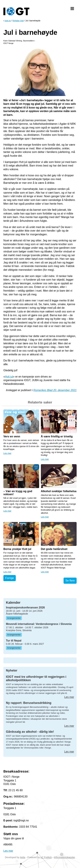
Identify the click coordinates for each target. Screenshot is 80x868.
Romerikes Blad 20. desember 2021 (55, 390)
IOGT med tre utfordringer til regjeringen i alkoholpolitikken (36, 678)
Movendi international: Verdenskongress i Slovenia (39, 624)
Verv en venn (12, 436)
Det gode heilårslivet (54, 549)
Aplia (23, 857)
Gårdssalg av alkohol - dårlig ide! (30, 732)
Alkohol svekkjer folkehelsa (59, 491)
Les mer (7, 453)
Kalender (13, 603)
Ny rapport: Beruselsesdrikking (29, 703)
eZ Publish (46, 857)
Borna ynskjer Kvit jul (17, 549)
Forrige (10, 578)
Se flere (70, 581)
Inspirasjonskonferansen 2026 (25, 608)
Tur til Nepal (14, 641)
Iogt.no (8, 21)
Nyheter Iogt (18, 21)
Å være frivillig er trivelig (57, 436)
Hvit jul (9, 377)
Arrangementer (14, 618)
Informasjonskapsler (64, 857)
